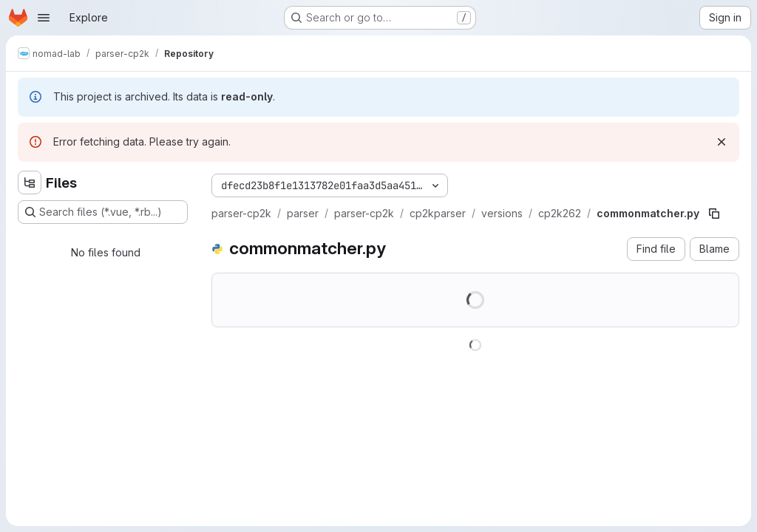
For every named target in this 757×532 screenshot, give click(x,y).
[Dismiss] (722, 142)
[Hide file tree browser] (30, 183)
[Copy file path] (714, 214)
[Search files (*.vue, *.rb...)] (103, 212)
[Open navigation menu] (44, 18)
